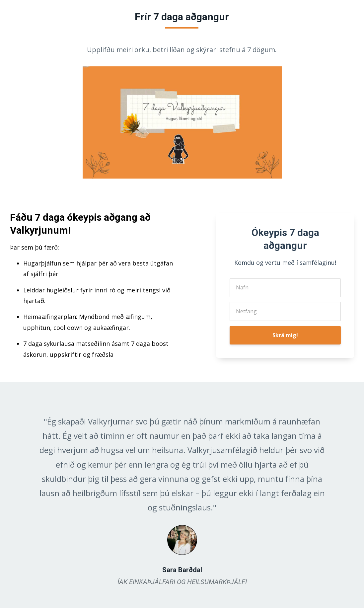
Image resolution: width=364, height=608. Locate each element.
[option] (182, 495)
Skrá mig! (285, 335)
